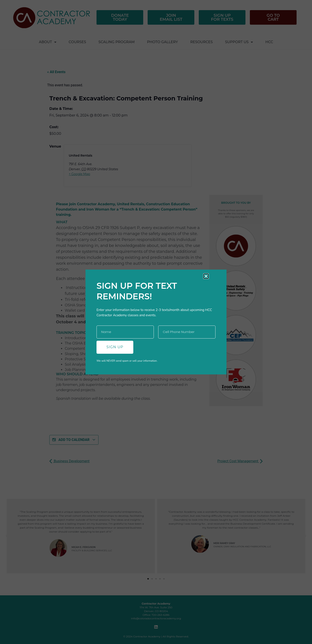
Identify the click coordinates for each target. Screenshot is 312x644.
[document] (156, 322)
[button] (206, 276)
